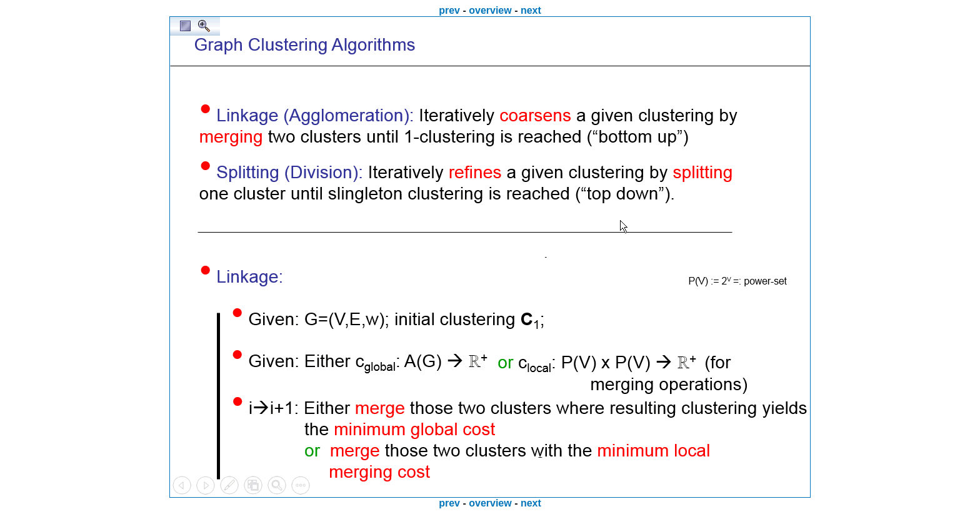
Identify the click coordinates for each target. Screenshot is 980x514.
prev (449, 10)
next (531, 10)
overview (490, 10)
